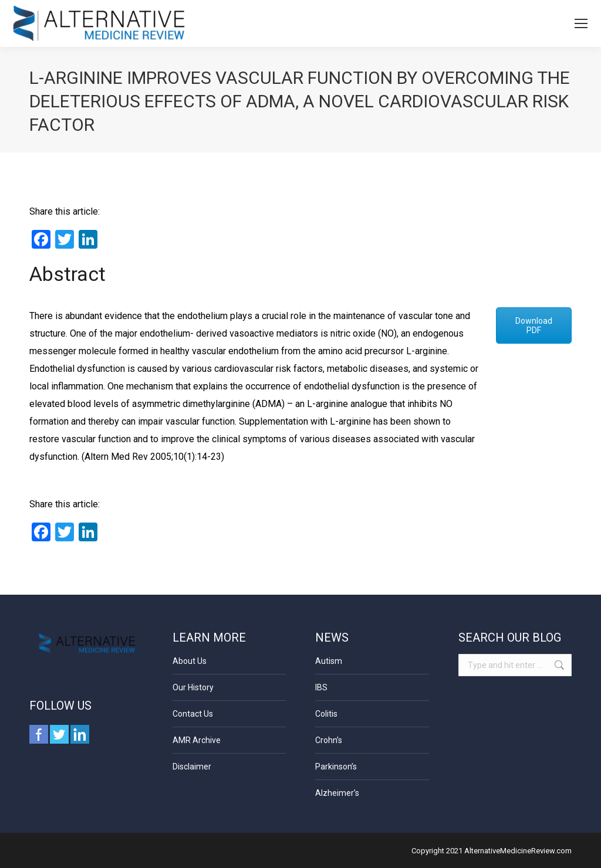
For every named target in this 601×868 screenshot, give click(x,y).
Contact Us (193, 714)
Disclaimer (192, 767)
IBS (321, 687)
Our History (193, 687)
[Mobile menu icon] (581, 23)
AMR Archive (197, 740)
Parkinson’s (336, 767)
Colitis (326, 714)
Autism (329, 661)
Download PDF (534, 325)
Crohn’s (329, 740)
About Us (190, 661)
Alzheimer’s (337, 793)
